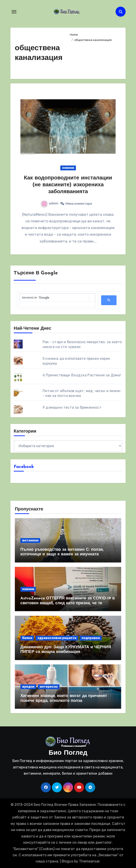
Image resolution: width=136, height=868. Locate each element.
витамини (30, 540)
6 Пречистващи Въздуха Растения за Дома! (82, 375)
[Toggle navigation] (14, 12)
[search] (55, 298)
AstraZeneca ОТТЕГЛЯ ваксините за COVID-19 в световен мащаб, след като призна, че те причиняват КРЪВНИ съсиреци (68, 603)
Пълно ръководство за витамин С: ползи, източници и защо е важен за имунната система (62, 554)
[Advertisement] (94, 59)
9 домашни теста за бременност (72, 407)
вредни (28, 687)
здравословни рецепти (57, 638)
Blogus (67, 861)
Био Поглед (68, 753)
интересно (49, 687)
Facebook (24, 467)
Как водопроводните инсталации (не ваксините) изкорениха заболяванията (68, 185)
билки (27, 638)
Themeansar (89, 861)
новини (68, 168)
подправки (91, 638)
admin (50, 203)
